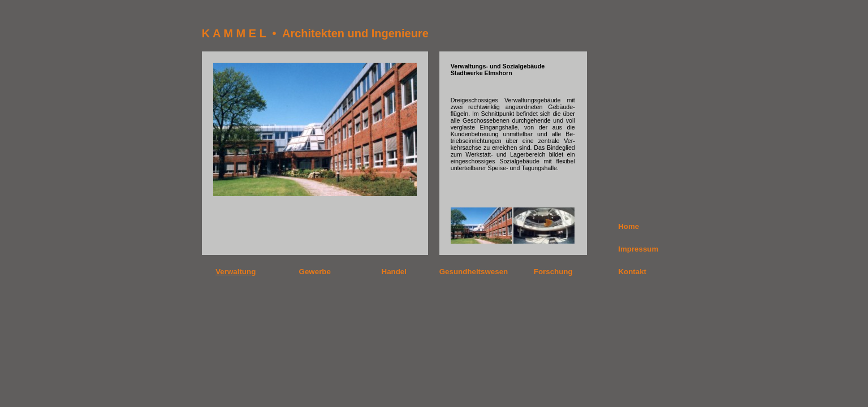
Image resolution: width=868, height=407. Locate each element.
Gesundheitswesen (474, 272)
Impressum (638, 249)
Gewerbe (315, 272)
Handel (394, 272)
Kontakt (632, 272)
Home (629, 226)
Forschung (553, 272)
